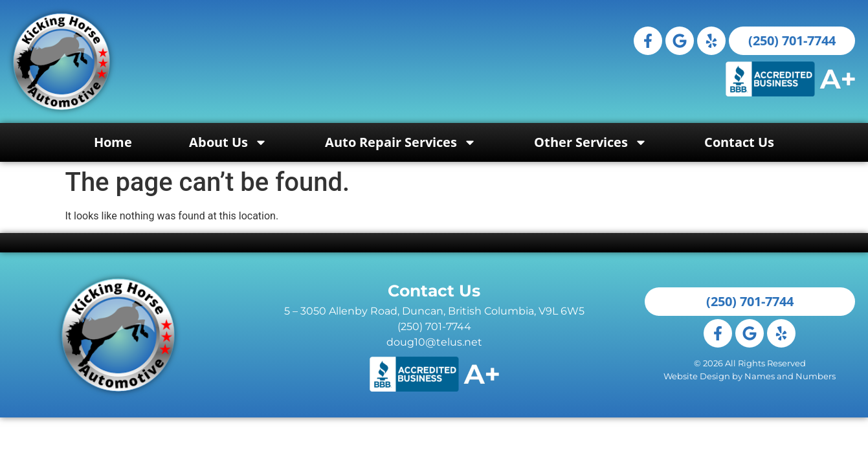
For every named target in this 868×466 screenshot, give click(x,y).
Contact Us (739, 142)
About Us (228, 142)
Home (113, 142)
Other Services (591, 142)
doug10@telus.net (434, 342)
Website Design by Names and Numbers (750, 376)
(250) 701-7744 (434, 327)
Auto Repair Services (401, 142)
